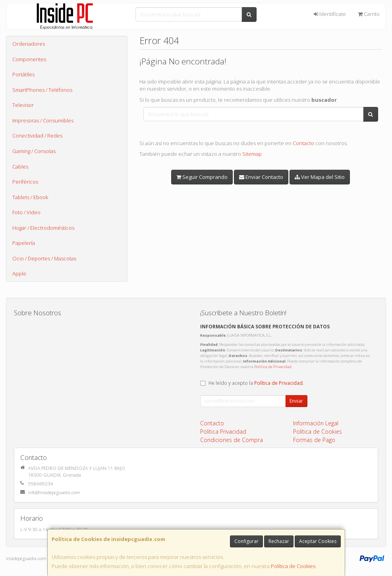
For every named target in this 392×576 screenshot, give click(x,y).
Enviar (296, 401)
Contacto (303, 143)
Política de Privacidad (273, 367)
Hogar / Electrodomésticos (43, 228)
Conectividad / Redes (37, 136)
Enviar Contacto (261, 177)
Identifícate (330, 14)
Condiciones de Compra (232, 440)
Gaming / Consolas (34, 151)
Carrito (369, 14)
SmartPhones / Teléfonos (42, 90)
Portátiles (23, 74)
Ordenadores (29, 44)
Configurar (246, 541)
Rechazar (279, 541)
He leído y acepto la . (256, 383)
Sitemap (252, 154)
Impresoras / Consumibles (43, 120)
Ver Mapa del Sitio (320, 177)
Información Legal (316, 423)
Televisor (23, 105)
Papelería (24, 243)
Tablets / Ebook (30, 197)
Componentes (29, 59)
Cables (20, 167)
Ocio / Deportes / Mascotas (44, 258)
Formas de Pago (314, 440)
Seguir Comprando (202, 177)
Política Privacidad (223, 432)
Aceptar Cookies (318, 541)
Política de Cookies (293, 566)
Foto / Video (26, 212)
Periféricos (25, 182)
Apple (19, 273)
